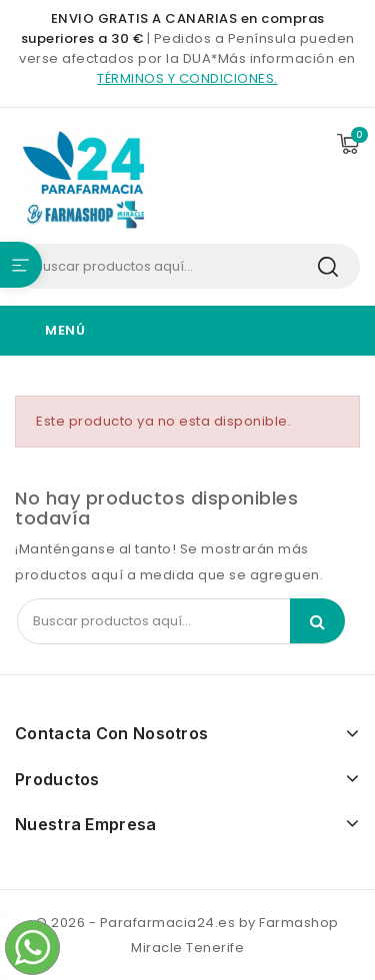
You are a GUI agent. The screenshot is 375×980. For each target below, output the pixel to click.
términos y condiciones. (187, 78)
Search (327, 266)
